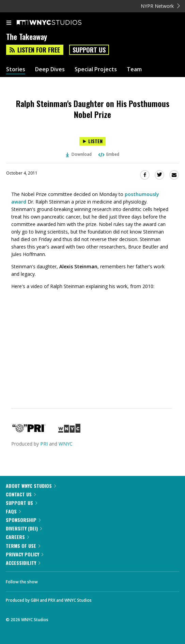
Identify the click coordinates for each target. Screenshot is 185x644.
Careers (17, 537)
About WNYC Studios (31, 486)
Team (134, 69)
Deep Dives (50, 69)
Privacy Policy (25, 554)
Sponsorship (23, 520)
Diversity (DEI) (24, 528)
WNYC (66, 444)
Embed (108, 154)
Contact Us (21, 494)
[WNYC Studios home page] (58, 23)
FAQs (13, 511)
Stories (16, 69)
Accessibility (23, 563)
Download (79, 154)
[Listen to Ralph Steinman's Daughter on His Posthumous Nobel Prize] (92, 141)
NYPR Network (160, 6)
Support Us (89, 50)
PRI (44, 444)
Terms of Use (23, 546)
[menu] (9, 23)
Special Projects (96, 69)
